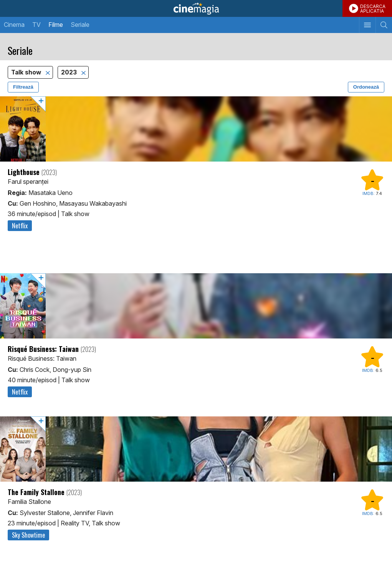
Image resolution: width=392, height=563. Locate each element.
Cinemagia (196, 8)
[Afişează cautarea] (384, 25)
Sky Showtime (28, 535)
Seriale (80, 25)
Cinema (14, 25)
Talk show (27, 72)
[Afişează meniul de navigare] (367, 25)
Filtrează (23, 87)
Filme (56, 25)
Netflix (20, 226)
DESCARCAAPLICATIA (373, 9)
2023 (70, 72)
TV (36, 25)
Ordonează (366, 87)
